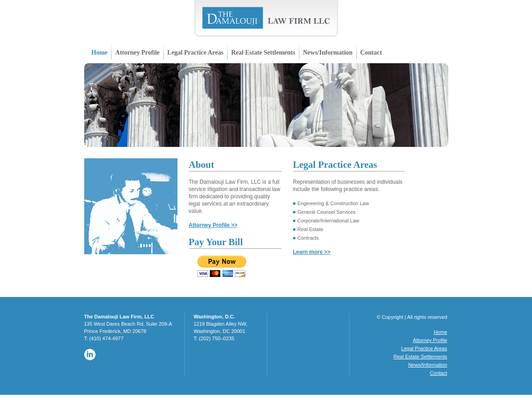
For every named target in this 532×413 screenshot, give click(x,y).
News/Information (328, 53)
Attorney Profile (137, 53)
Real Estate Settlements (263, 53)
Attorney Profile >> (213, 225)
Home (100, 53)
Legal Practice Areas (195, 53)
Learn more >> (312, 252)
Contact (371, 53)
